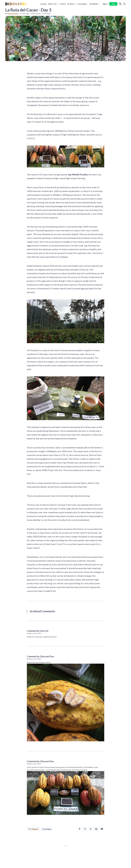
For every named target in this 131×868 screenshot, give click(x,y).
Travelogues (47, 829)
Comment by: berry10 (38, 631)
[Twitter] (85, 829)
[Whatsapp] (91, 829)
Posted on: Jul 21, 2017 (34, 633)
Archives (71, 4)
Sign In (105, 4)
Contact (43, 4)
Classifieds (94, 4)
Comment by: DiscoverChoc (40, 656)
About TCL (52, 4)
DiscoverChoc (13, 13)
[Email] (102, 829)
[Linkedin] (96, 829)
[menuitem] (43, 4)
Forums (63, 4)
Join (113, 4)
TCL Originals (33, 829)
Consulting (82, 4)
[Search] (120, 4)
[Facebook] (80, 829)
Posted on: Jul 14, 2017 (34, 659)
